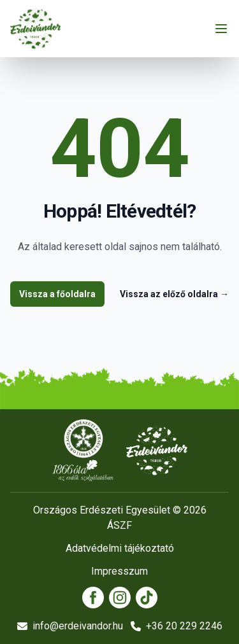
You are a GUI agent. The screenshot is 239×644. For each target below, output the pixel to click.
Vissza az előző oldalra (174, 294)
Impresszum (119, 571)
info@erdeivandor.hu (70, 626)
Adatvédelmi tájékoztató (120, 548)
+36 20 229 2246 (177, 626)
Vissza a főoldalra (57, 294)
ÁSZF (119, 525)
